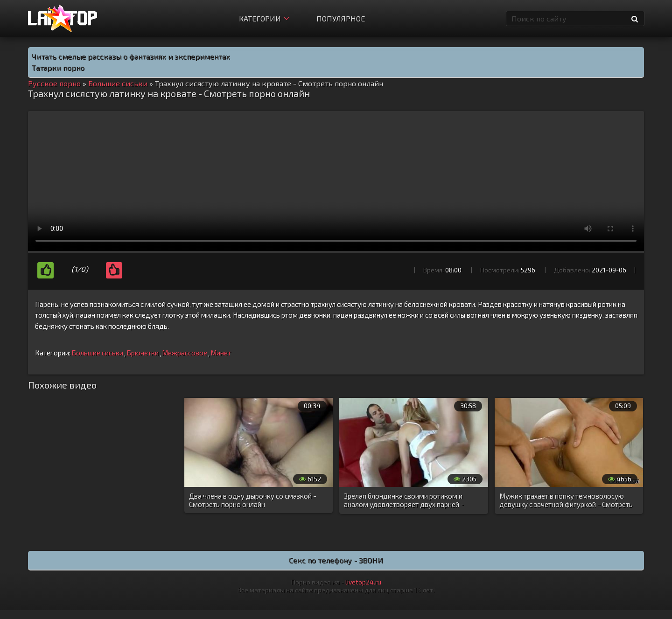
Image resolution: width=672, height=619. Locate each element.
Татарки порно (58, 67)
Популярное (341, 18)
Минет (221, 353)
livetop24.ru (363, 582)
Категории (264, 18)
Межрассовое (185, 353)
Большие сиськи (97, 353)
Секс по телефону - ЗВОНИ (336, 560)
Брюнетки (143, 353)
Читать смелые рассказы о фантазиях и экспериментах (131, 56)
